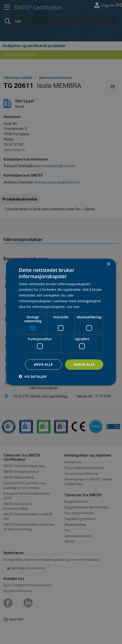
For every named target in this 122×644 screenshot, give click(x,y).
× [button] (109, 264)
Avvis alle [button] (43, 364)
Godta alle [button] (84, 364)
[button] (33, 376)
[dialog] (61, 322)
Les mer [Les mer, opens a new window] (73, 306)
